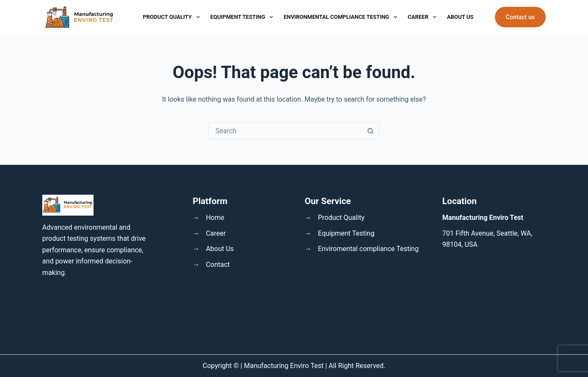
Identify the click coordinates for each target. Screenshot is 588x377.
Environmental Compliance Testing (340, 17)
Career (422, 17)
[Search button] (370, 131)
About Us (460, 17)
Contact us (521, 17)
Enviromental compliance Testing (368, 249)
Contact (218, 264)
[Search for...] (285, 131)
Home (215, 218)
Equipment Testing (242, 17)
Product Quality (171, 17)
